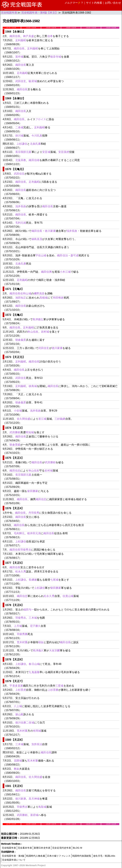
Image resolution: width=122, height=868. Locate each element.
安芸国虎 (64, 152)
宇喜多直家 (16, 686)
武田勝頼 (15, 432)
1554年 (51, 28)
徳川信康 (21, 723)
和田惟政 (58, 298)
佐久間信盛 (24, 419)
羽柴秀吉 (26, 550)
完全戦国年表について (14, 860)
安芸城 (46, 152)
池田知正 (21, 298)
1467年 (11, 28)
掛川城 (19, 136)
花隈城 (18, 761)
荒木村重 (22, 642)
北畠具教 (21, 160)
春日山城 (34, 664)
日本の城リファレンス (59, 856)
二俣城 (30, 723)
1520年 (31, 28)
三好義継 (60, 419)
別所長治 (37, 744)
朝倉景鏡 (15, 445)
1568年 (71, 28)
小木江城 (65, 272)
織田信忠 (15, 471)
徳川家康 (50, 231)
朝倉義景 (21, 340)
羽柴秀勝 (22, 634)
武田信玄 (21, 81)
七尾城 (54, 580)
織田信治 (62, 255)
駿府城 (33, 81)
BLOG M (77, 848)
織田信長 (15, 36)
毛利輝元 (19, 533)
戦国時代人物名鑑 (36, 856)
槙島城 (33, 386)
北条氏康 (35, 144)
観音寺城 (56, 57)
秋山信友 (33, 332)
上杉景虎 (21, 690)
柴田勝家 (33, 491)
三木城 (33, 618)
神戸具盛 (28, 36)
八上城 (18, 706)
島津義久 (38, 650)
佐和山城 (26, 293)
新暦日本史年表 (42, 848)
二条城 (19, 127)
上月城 (18, 626)
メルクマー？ (74, 3)
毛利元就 (21, 223)
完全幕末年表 (25, 848)
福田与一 (29, 610)
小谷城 (18, 411)
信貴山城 (68, 596)
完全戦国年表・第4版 (13, 856)
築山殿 (19, 714)
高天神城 (34, 799)
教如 (16, 769)
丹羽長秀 (34, 513)
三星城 (59, 686)
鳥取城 (42, 807)
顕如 (41, 642)
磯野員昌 (39, 293)
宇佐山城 (41, 255)
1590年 (111, 28)
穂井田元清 (34, 533)
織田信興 (46, 272)
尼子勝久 (35, 626)
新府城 (34, 815)
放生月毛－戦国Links (104, 856)
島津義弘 (38, 319)
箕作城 (19, 57)
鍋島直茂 (37, 239)
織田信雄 (34, 160)
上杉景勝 (53, 690)
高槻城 (43, 298)
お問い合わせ (113, 3)
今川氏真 (37, 136)
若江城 (42, 419)
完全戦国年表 (9, 848)
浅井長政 (21, 206)
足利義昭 (21, 40)
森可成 (74, 255)
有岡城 (37, 731)
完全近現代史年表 (62, 848)
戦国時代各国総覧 (82, 856)
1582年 (91, 28)
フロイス (41, 119)
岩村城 (45, 332)
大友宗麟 (55, 650)
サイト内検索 (94, 3)
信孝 (50, 36)
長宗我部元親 (23, 152)
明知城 (30, 432)
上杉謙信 (22, 144)
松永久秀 (21, 572)
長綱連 (33, 580)
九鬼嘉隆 (34, 672)
